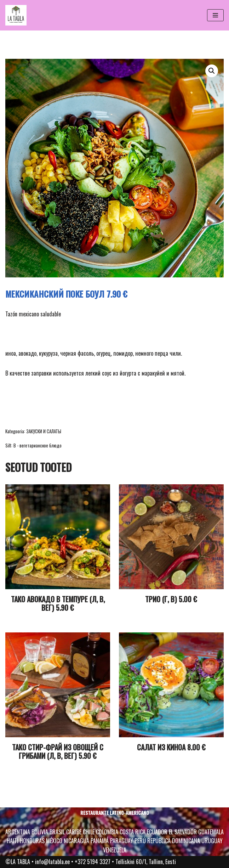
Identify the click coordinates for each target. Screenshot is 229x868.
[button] (212, 71)
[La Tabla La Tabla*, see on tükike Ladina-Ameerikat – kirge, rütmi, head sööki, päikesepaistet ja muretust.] (16, 15)
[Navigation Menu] (215, 15)
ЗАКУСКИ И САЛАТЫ (44, 431)
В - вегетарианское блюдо (38, 446)
